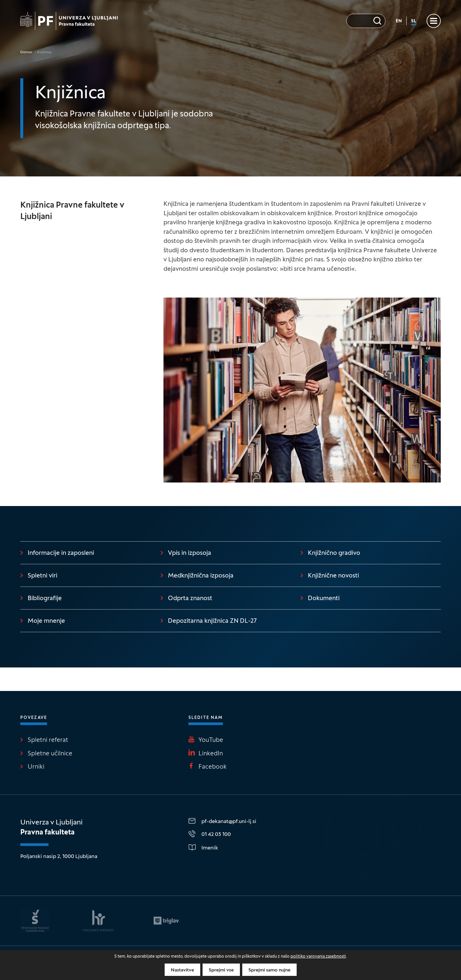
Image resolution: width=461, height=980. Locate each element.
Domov (26, 52)
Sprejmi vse (221, 970)
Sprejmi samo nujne (269, 970)
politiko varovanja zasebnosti (318, 957)
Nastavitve (182, 970)
